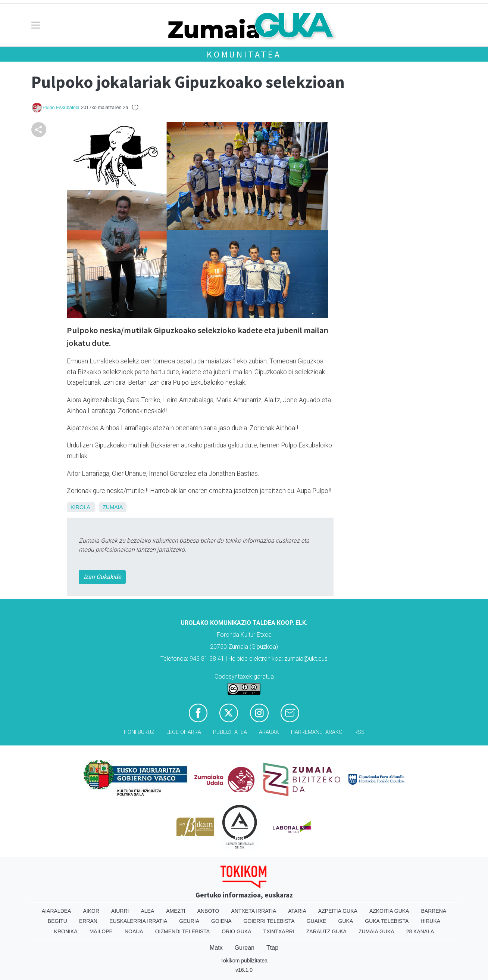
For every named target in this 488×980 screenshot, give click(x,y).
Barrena (434, 911)
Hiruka (430, 921)
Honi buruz (139, 732)
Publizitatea (230, 732)
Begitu (57, 921)
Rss (359, 732)
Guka (346, 921)
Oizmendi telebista (183, 931)
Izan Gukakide (102, 577)
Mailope (101, 931)
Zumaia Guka (376, 931)
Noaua (134, 931)
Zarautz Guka (326, 931)
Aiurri (120, 911)
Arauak (269, 732)
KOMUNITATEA (244, 54)
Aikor (91, 911)
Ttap (272, 948)
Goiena (221, 921)
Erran (88, 921)
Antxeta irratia (254, 911)
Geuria (189, 921)
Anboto (208, 911)
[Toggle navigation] (36, 25)
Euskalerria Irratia (138, 921)
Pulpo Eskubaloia (61, 107)
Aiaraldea (57, 911)
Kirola (80, 507)
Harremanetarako (317, 732)
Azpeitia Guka (338, 911)
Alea (147, 911)
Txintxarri (279, 931)
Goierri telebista (269, 921)
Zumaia (113, 507)
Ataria (297, 911)
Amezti (176, 911)
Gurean (245, 948)
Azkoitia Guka (389, 911)
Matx (216, 948)
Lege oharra (184, 732)
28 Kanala (420, 931)
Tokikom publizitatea (244, 961)
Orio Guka (236, 931)
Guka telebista (387, 921)
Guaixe (317, 921)
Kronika (66, 931)
